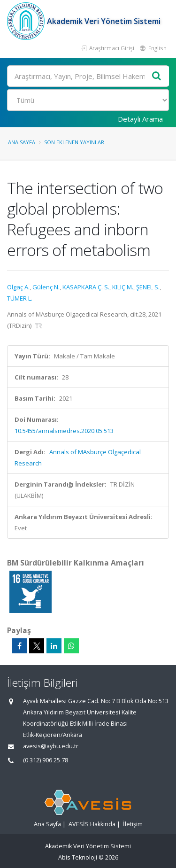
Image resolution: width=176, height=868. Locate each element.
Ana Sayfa (22, 142)
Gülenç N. (46, 287)
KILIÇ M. (123, 287)
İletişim (133, 824)
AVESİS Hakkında (92, 824)
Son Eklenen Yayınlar (74, 142)
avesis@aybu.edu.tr (51, 746)
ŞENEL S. (148, 287)
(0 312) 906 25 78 (46, 760)
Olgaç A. (18, 287)
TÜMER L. (20, 298)
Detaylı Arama (140, 119)
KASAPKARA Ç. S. (86, 287)
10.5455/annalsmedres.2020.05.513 (64, 431)
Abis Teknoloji (78, 857)
